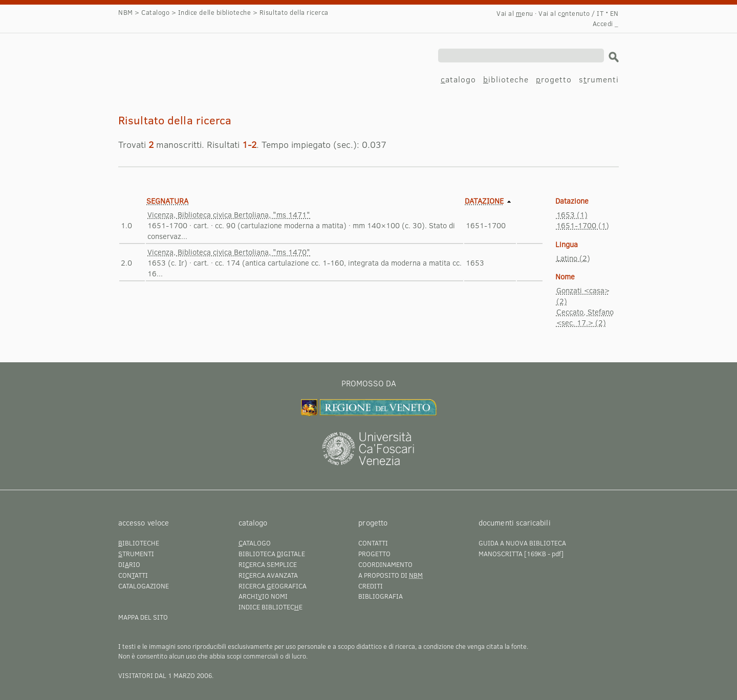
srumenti (599, 79)
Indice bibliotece (270, 607)
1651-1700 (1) (583, 225)
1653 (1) (572, 214)
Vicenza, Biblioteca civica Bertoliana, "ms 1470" (229, 252)
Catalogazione (144, 586)
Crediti (371, 586)
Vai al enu (515, 13)
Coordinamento (385, 564)
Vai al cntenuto (564, 13)
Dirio (129, 564)
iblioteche (506, 79)
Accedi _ (606, 24)
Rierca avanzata (268, 575)
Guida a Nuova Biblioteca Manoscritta (522, 548)
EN (614, 13)
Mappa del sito (143, 617)
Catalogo (155, 12)
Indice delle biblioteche (214, 12)
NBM (126, 12)
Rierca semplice (268, 564)
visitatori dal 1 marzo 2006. (166, 675)
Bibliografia (381, 596)
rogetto (554, 79)
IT (600, 13)
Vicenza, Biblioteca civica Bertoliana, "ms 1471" (229, 214)
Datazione (484, 201)
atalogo (458, 79)
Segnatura (167, 201)
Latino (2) (573, 258)
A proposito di (391, 575)
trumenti (136, 554)
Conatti (133, 575)
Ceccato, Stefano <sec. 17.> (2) (585, 317)
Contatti (373, 543)
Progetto (374, 554)
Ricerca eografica (273, 586)
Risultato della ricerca (200, 59)
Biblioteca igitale (272, 554)
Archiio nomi (263, 596)
